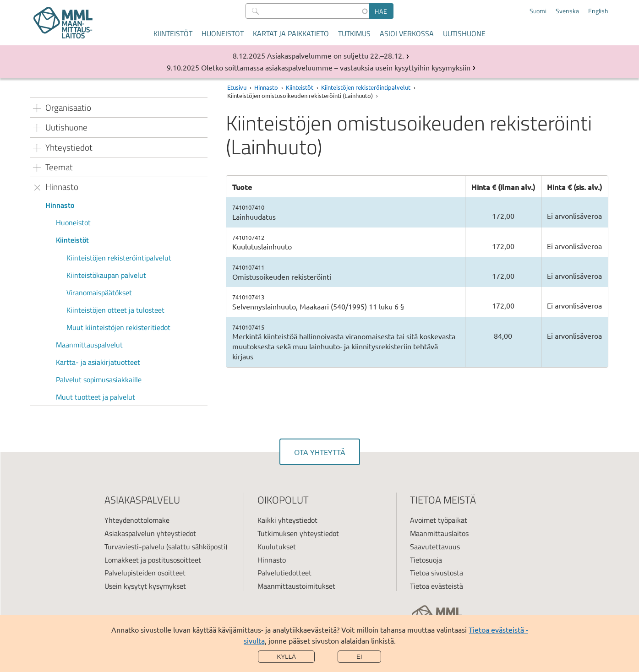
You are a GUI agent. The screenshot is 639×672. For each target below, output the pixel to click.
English (598, 11)
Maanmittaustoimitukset (296, 586)
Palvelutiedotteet (284, 573)
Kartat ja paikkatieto (291, 33)
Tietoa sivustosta (437, 573)
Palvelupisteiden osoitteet (145, 573)
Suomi (538, 11)
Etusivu (237, 87)
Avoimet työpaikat (439, 520)
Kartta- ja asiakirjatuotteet (98, 362)
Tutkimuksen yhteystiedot (298, 533)
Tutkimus (354, 33)
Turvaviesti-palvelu (134, 547)
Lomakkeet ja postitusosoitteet (153, 560)
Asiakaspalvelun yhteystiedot (150, 533)
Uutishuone (464, 33)
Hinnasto (60, 205)
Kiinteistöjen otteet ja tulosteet (115, 310)
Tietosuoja (426, 560)
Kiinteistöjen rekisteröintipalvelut (119, 258)
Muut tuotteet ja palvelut (96, 397)
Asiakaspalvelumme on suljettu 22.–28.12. (336, 55)
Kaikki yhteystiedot (287, 520)
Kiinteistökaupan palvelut (106, 275)
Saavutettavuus (435, 547)
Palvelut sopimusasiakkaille (99, 379)
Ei (359, 657)
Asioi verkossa (407, 33)
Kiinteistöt (173, 33)
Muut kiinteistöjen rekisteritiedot (118, 327)
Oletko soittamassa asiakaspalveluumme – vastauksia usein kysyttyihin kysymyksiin (336, 67)
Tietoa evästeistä (437, 586)
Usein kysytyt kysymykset (145, 586)
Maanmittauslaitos (439, 533)
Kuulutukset (277, 547)
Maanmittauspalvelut (89, 345)
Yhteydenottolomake (137, 520)
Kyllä (286, 657)
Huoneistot (223, 33)
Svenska (567, 11)
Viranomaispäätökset (99, 293)
